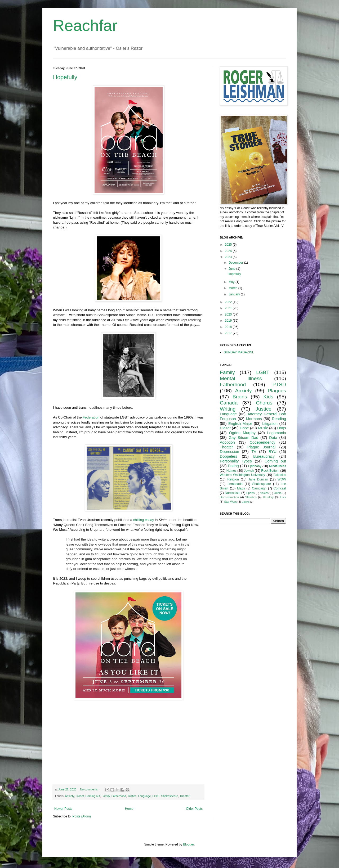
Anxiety (70, 796)
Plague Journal (261, 447)
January (235, 294)
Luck (283, 497)
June (232, 269)
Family (106, 796)
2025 (229, 245)
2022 (229, 302)
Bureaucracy (264, 456)
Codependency (263, 442)
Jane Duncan (258, 479)
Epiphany (255, 466)
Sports (250, 493)
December (236, 263)
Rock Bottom (270, 471)
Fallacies (280, 475)
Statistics (251, 497)
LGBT (156, 796)
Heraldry (268, 497)
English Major (240, 424)
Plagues (277, 391)
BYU (273, 452)
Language (145, 796)
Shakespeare (170, 796)
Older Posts (194, 809)
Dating (233, 466)
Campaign (259, 488)
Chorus (264, 403)
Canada (229, 403)
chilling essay (144, 520)
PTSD (279, 384)
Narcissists (233, 493)
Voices (264, 493)
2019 (229, 321)
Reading (279, 419)
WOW (282, 479)
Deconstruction (229, 497)
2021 (229, 308)
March (233, 288)
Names (231, 471)
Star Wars (230, 502)
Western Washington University (242, 475)
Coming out (93, 796)
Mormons (254, 419)
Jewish (249, 471)
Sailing (246, 502)
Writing (228, 409)
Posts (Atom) (81, 816)
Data (273, 438)
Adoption (227, 442)
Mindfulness (278, 466)
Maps (241, 488)
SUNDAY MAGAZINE (239, 352)
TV (254, 452)
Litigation (270, 424)
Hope (244, 428)
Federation (91, 417)
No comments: (90, 789)
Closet (80, 796)
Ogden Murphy (242, 433)
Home (129, 809)
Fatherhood (119, 796)
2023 (229, 257)
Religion (233, 479)
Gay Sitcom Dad (243, 438)
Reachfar (85, 26)
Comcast (280, 488)
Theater (184, 796)
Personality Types (236, 461)
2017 (229, 333)
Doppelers (229, 456)
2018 (229, 327)
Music (263, 428)
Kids (268, 397)
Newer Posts (63, 809)
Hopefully (65, 77)
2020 (229, 314)
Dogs (282, 428)
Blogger (188, 844)
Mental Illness (241, 378)
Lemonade (235, 484)
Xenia (278, 493)
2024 (229, 251)
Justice (132, 796)
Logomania (277, 433)
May (232, 282)
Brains (240, 397)
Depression (229, 452)
